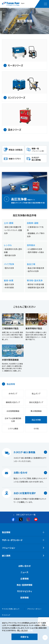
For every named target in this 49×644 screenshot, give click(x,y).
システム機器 (13, 429)
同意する (25, 637)
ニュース (24, 572)
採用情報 (24, 598)
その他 (36, 429)
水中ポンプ (13, 394)
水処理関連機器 (13, 411)
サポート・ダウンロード (12, 540)
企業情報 (24, 579)
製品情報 (11, 384)
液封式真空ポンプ (36, 402)
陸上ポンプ (36, 394)
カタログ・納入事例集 (36, 159)
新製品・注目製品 (16, 150)
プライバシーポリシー (34, 609)
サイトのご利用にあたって (11, 609)
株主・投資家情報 (24, 585)
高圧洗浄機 (36, 420)
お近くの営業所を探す (25, 493)
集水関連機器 (36, 411)
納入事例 (6, 556)
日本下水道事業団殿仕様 (13, 420)
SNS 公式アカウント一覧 (26, 515)
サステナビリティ (24, 591)
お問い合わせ (20, 473)
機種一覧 (38, 150)
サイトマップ (6, 615)
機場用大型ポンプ (13, 402)
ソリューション (9, 548)
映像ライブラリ (15, 159)
